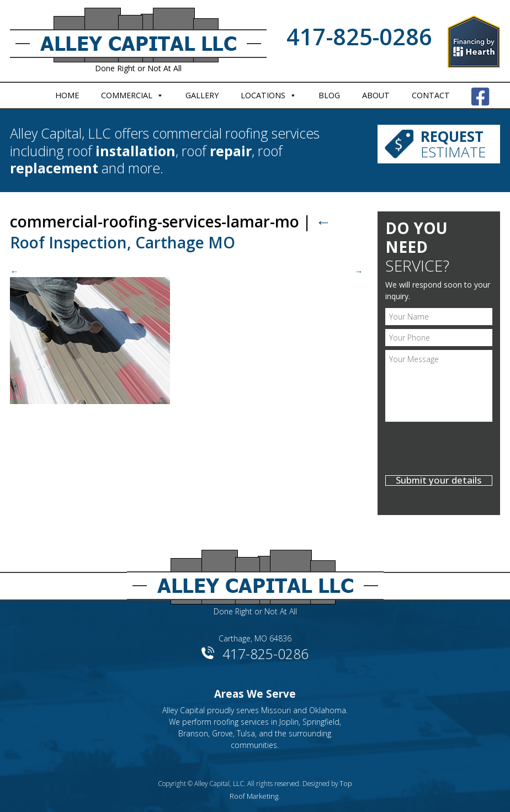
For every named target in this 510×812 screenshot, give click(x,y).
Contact (431, 95)
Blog (329, 95)
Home (67, 95)
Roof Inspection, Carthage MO (170, 232)
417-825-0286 (359, 37)
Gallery (202, 95)
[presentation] (439, 450)
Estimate (453, 142)
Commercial (127, 95)
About (376, 95)
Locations (263, 95)
